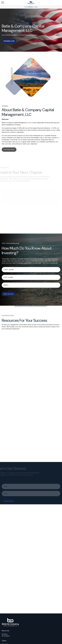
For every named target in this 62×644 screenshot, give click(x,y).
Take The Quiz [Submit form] (9, 294)
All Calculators (6, 636)
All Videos (5, 634)
